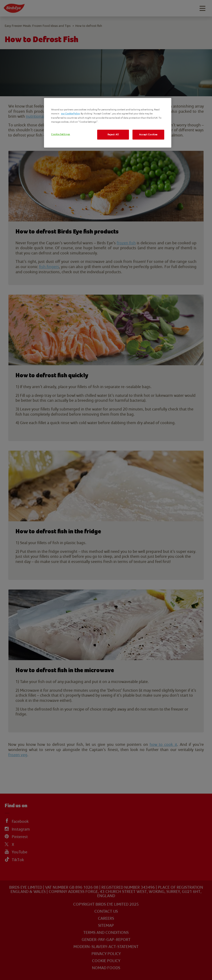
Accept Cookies (148, 135)
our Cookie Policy (70, 114)
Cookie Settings (61, 134)
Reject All (113, 135)
